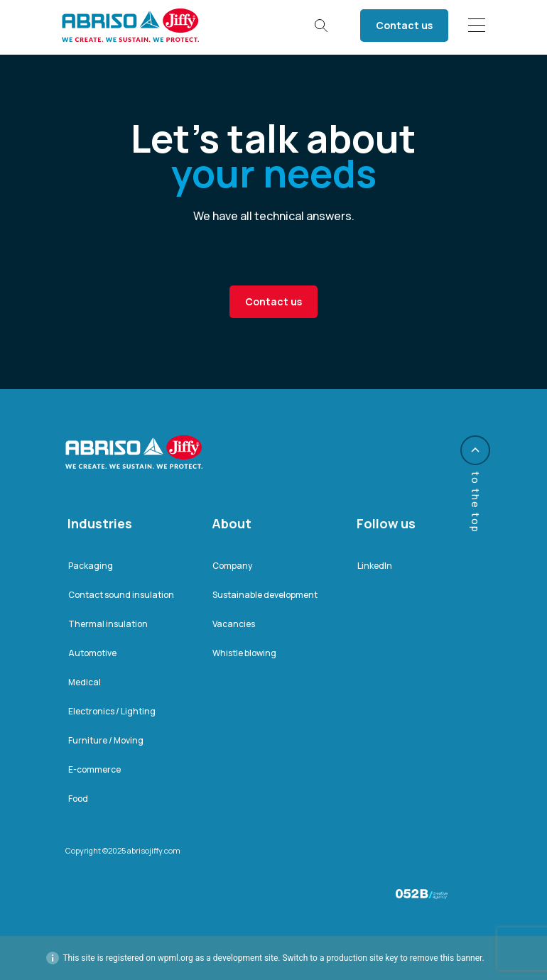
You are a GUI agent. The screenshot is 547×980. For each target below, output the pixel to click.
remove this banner (446, 958)
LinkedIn (375, 566)
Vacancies (234, 624)
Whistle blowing (244, 653)
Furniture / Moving (106, 740)
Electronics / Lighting (112, 711)
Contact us (404, 25)
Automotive (92, 653)
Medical (85, 682)
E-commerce (94, 769)
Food (78, 799)
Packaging (91, 566)
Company (232, 566)
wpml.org (175, 958)
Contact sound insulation (121, 595)
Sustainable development (265, 595)
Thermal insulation (108, 624)
